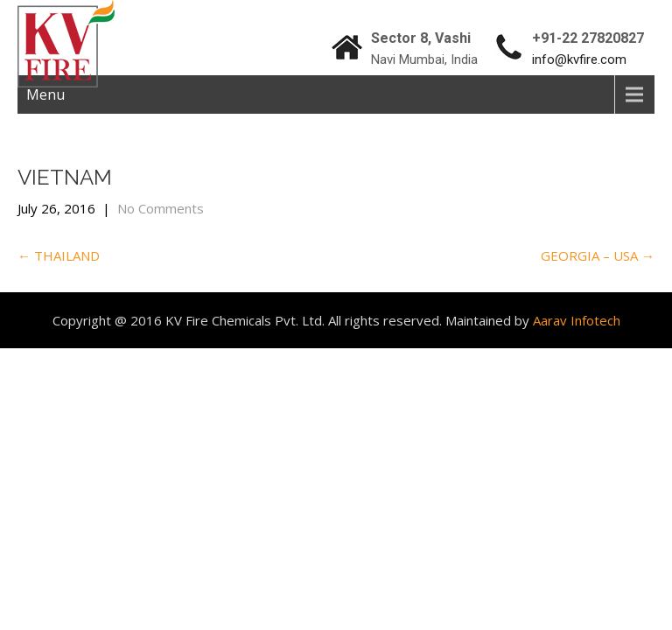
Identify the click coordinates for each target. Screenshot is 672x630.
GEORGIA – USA (598, 255)
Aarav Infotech (577, 320)
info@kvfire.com (579, 59)
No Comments (161, 208)
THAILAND (59, 255)
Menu (45, 94)
